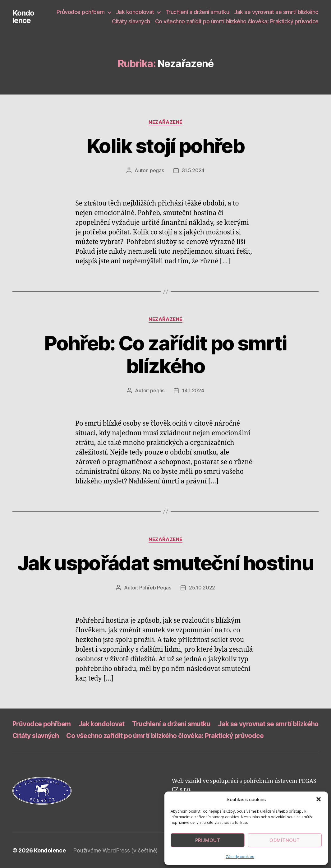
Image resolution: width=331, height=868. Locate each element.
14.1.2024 (193, 390)
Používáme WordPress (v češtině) (115, 850)
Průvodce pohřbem (81, 12)
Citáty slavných (131, 21)
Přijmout (208, 840)
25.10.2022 (202, 588)
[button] (319, 799)
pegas (157, 170)
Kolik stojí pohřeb (165, 146)
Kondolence (23, 17)
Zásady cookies (240, 857)
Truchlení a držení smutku (197, 12)
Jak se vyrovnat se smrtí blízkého (276, 12)
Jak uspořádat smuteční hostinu (165, 563)
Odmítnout (285, 840)
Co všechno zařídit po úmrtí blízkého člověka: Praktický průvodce (237, 21)
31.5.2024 (193, 170)
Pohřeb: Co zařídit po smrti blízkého (165, 354)
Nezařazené (165, 122)
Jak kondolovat (135, 12)
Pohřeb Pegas (155, 588)
